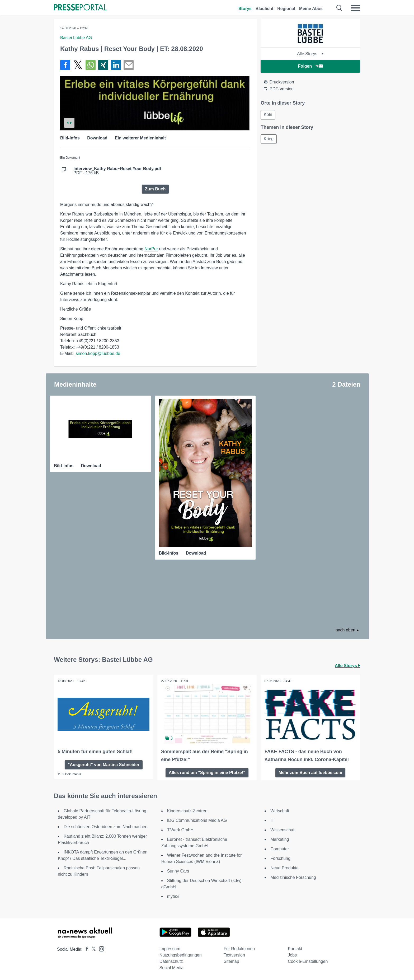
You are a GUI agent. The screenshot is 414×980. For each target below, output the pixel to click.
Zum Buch (155, 189)
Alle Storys (310, 54)
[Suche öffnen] (339, 8)
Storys (245, 9)
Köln (268, 115)
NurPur (151, 249)
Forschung (280, 858)
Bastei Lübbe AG (76, 38)
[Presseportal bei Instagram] (100, 948)
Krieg (269, 139)
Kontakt (295, 948)
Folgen (310, 66)
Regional (286, 9)
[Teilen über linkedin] (116, 65)
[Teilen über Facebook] (65, 65)
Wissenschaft (283, 829)
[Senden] (129, 65)
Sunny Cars (178, 871)
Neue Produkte (284, 867)
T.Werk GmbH (180, 829)
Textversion (234, 955)
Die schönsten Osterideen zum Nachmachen (106, 826)
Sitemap (231, 961)
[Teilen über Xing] (103, 65)
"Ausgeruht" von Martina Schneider (104, 764)
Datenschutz (171, 961)
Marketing (280, 839)
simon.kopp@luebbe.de (97, 353)
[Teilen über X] (78, 65)
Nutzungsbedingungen (181, 955)
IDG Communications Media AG (197, 820)
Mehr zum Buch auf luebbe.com (310, 772)
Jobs (292, 955)
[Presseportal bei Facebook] (85, 949)
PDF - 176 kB (117, 171)
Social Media (172, 967)
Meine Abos (311, 9)
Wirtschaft (280, 810)
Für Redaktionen (239, 948)
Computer (280, 848)
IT (272, 820)
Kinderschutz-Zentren (187, 810)
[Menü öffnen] (355, 8)
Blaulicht (265, 9)
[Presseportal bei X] (92, 949)
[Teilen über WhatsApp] (91, 65)
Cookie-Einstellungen (308, 961)
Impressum (170, 948)
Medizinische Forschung (293, 877)
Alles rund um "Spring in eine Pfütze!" (207, 772)
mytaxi (173, 896)
